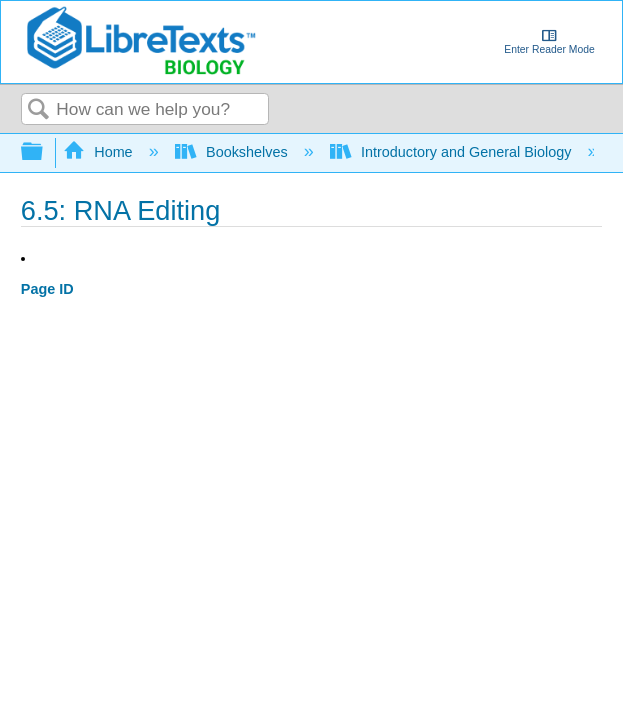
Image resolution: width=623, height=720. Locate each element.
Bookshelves (233, 152)
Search (39, 110)
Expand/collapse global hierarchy (45, 152)
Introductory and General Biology (453, 152)
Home (100, 152)
